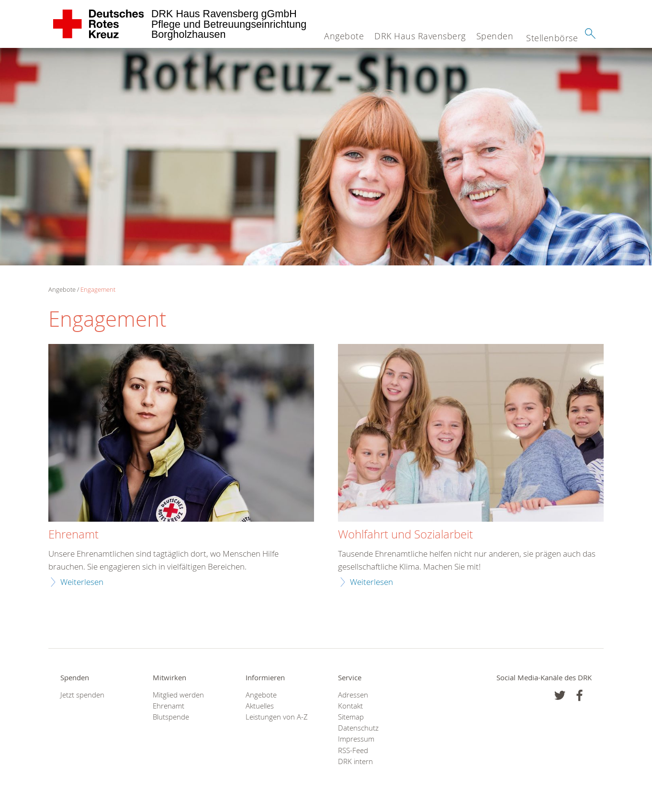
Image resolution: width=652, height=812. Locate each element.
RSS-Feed (353, 750)
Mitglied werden (178, 695)
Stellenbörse (552, 38)
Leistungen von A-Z (277, 717)
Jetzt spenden (82, 695)
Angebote (344, 36)
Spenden (495, 36)
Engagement (98, 289)
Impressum (356, 739)
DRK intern (355, 761)
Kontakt (350, 706)
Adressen (353, 695)
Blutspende (171, 717)
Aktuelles (260, 706)
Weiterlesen (82, 582)
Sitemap (351, 717)
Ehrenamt (73, 535)
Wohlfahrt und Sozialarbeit (405, 535)
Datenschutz (358, 728)
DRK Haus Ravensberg (420, 36)
